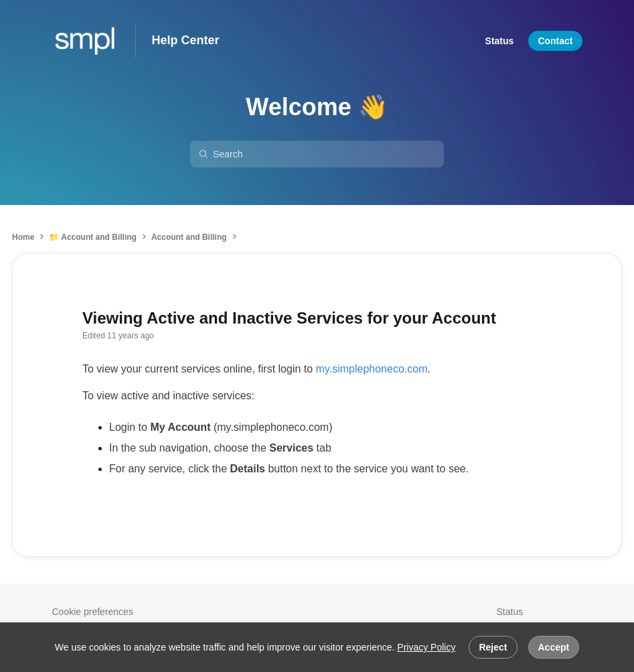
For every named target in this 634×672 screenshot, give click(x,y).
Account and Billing (189, 237)
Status (510, 612)
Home (23, 237)
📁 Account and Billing (93, 237)
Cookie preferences (93, 612)
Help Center (186, 40)
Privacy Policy (426, 647)
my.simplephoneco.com (372, 369)
